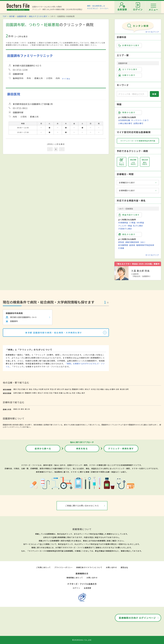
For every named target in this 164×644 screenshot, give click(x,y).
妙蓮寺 (113, 389)
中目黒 (41, 389)
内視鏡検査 (123, 223)
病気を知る (82, 448)
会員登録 (88, 588)
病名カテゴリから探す (38, 16)
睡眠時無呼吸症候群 (145, 245)
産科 (22, 409)
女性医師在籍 (124, 120)
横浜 (15, 389)
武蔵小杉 (25, 389)
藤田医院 (14, 94)
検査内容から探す (129, 215)
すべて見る (66, 78)
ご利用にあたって (43, 567)
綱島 (102, 389)
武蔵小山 (62, 393)
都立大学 (61, 389)
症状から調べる (43, 448)
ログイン (76, 588)
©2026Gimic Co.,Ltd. (82, 640)
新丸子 (88, 389)
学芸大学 (53, 389)
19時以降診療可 (125, 123)
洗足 (74, 393)
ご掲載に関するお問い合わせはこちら (82, 506)
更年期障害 (123, 245)
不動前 (56, 393)
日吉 (98, 389)
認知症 (121, 242)
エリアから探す (128, 69)
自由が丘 (68, 389)
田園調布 (75, 389)
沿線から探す (127, 75)
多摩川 (82, 389)
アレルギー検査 (125, 226)
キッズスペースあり (140, 120)
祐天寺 (47, 389)
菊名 (31, 389)
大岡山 (78, 393)
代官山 (35, 389)
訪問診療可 (138, 123)
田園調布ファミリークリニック (30, 56)
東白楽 (122, 389)
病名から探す (127, 234)
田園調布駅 (22, 16)
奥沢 (83, 393)
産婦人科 (17, 409)
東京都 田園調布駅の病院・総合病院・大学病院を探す (54, 333)
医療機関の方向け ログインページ (137, 618)
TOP (5, 16)
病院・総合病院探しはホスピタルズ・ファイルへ (98, 7)
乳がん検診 (138, 226)
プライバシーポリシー (63, 567)
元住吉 (93, 389)
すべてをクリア (152, 32)
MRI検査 (140, 223)
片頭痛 (121, 248)
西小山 (69, 393)
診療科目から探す (129, 45)
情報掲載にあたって (75, 578)
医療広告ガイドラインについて (89, 567)
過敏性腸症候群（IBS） (136, 242)
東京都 (12, 16)
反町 (127, 389)
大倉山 (107, 389)
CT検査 (132, 223)
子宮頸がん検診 (125, 229)
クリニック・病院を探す (121, 448)
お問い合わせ (111, 567)
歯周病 (132, 245)
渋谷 (19, 389)
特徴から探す (127, 113)
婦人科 (27, 409)
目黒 (15, 393)
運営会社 (124, 567)
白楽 (117, 389)
